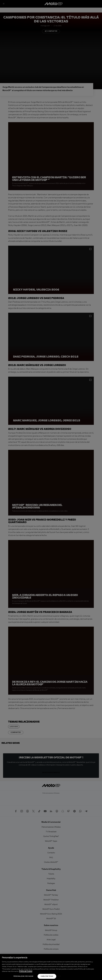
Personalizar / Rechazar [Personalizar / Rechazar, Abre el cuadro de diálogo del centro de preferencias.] (23, 976)
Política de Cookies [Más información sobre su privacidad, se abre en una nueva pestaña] (26, 971)
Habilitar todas (47, 976)
